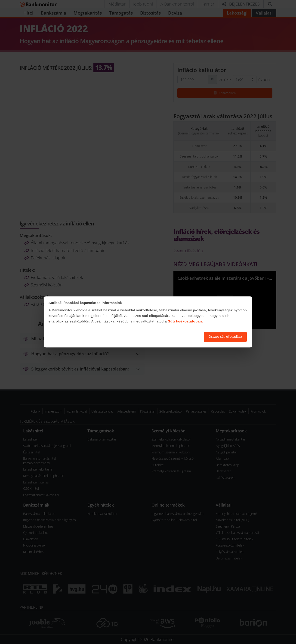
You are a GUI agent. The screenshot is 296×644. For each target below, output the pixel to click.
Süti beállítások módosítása (175, 337)
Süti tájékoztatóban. (185, 321)
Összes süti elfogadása (225, 337)
